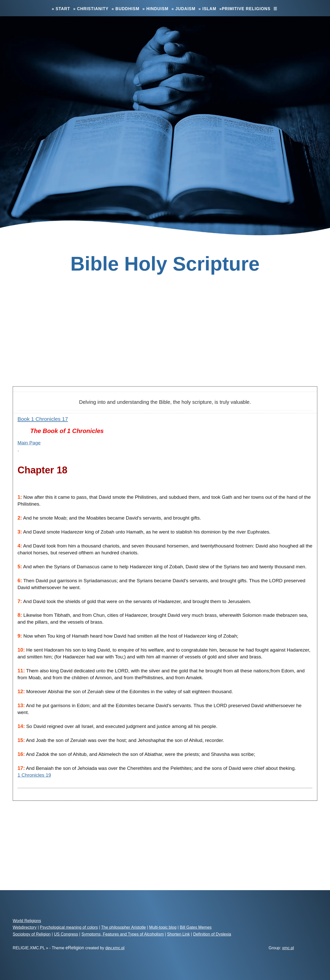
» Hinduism (155, 9)
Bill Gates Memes (196, 927)
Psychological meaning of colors (69, 927)
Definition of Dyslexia (212, 934)
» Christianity (91, 9)
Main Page (29, 443)
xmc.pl (288, 948)
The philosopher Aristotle (123, 927)
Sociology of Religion (32, 934)
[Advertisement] (165, 342)
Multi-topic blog (163, 927)
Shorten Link (178, 934)
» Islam (207, 9)
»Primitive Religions (245, 9)
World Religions (27, 921)
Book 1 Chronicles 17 (43, 419)
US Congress (66, 934)
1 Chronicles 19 (34, 775)
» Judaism (184, 9)
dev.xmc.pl (115, 948)
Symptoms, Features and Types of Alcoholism (123, 934)
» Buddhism (125, 9)
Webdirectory (25, 927)
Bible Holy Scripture (165, 264)
